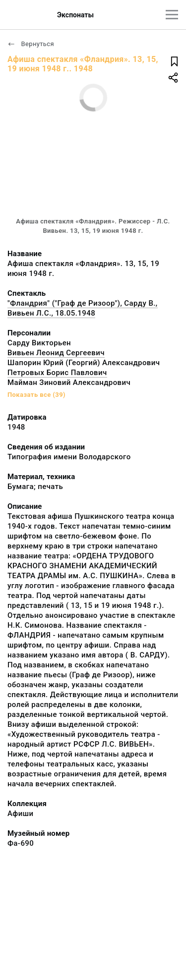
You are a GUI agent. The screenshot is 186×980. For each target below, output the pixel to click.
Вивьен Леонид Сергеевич (56, 353)
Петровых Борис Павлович (57, 373)
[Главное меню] (172, 15)
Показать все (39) (36, 395)
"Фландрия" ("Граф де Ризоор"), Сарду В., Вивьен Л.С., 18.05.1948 (83, 308)
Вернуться (31, 44)
